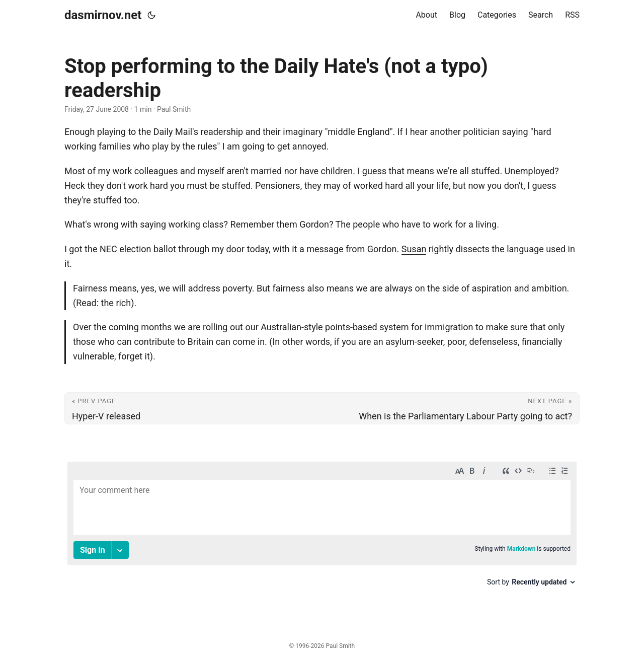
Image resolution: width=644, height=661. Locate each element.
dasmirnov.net (103, 15)
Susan (414, 249)
